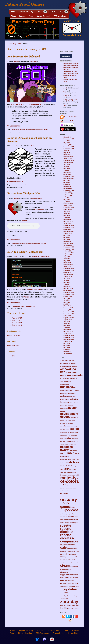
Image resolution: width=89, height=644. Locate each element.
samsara (74, 548)
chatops (77, 390)
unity (62, 590)
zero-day (44, 243)
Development (36, 256)
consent (73, 396)
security (63, 557)
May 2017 (67, 282)
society (74, 560)
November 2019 (69, 227)
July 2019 (67, 235)
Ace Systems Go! (36, 105)
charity (72, 390)
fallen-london (64, 432)
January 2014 (68, 353)
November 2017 (69, 271)
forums (65, 435)
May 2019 (67, 239)
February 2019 (13, 346)
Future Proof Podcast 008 (23, 194)
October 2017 (68, 273)
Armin (66, 88)
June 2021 (67, 198)
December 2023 (69, 161)
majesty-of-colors (70, 480)
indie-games (64, 457)
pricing (77, 517)
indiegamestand (66, 459)
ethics (68, 429)
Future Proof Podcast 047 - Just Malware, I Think (71, 75)
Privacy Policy (59, 633)
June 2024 (67, 151)
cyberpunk (64, 408)
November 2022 (69, 176)
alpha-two (69, 370)
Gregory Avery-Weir (70, 100)
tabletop (63, 580)
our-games (45, 129)
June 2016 (67, 300)
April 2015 (67, 328)
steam (65, 565)
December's (39, 210)
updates (71, 589)
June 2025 (67, 141)
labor (62, 469)
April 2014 (67, 349)
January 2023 (68, 174)
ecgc (72, 426)
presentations (64, 517)
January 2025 (68, 145)
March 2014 (67, 351)
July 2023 (67, 164)
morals (68, 488)
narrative (67, 491)
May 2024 (67, 153)
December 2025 (69, 139)
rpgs (64, 545)
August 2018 (68, 255)
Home (13, 12)
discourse (64, 423)
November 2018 (69, 249)
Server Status (74, 633)
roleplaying (74, 523)
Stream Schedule (44, 16)
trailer (77, 583)
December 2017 (69, 269)
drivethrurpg (65, 426)
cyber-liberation (69, 405)
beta (70, 381)
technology (65, 583)
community (65, 393)
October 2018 (68, 251)
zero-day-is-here (66, 605)
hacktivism (68, 444)
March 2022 (67, 186)
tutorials (66, 587)
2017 (70, 361)
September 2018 (69, 253)
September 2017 (69, 275)
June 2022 (67, 182)
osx (61, 504)
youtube (66, 599)
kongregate (76, 466)
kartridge (66, 466)
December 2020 (69, 208)
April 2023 (67, 170)
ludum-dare (71, 475)
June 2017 (67, 280)
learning (71, 469)
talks (68, 581)
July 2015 (67, 322)
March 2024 (67, 155)
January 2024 (68, 159)
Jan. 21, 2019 (17, 320)
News (40, 198)
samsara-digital (66, 551)
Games (40, 12)
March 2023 (67, 172)
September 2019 (69, 231)
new (71, 491)
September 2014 (69, 339)
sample (69, 548)
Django (26, 297)
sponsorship (76, 563)
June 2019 (67, 237)
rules (67, 545)
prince (62, 520)
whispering (63, 596)
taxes (72, 581)
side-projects (70, 557)
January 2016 (68, 310)
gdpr (64, 441)
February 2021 (68, 204)
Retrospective (46, 256)
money (63, 488)
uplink (62, 593)
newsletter (64, 494)
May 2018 (67, 261)
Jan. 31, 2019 (17, 325)
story (71, 569)
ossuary (69, 500)
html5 (71, 450)
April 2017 (67, 284)
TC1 (65, 92)
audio (62, 381)
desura (63, 411)
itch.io (74, 462)
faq (68, 432)
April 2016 (67, 304)
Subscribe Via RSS (70, 117)
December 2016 (69, 292)
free (69, 435)
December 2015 (69, 312)
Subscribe (66, 56)
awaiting (66, 381)
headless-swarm (29, 243)
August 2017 (68, 276)
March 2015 (67, 330)
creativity (31, 129)
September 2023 (69, 163)
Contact (22, 16)
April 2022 (67, 184)
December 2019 (69, 225)
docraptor (70, 423)
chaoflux (67, 390)
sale (63, 547)
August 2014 (68, 341)
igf (79, 454)
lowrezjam (64, 475)
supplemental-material (69, 575)
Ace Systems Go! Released (24, 57)
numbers (71, 494)
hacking (62, 444)
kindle (71, 466)
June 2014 (67, 345)
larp (66, 469)
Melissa (16, 61)
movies (62, 491)
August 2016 (68, 296)
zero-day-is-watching (74, 608)
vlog (69, 593)
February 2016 (68, 308)
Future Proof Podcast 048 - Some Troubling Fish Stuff (71, 68)
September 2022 (69, 178)
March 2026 (67, 137)
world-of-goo (75, 596)
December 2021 (69, 190)
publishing (74, 520)
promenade (67, 520)
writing (62, 599)
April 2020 (67, 218)
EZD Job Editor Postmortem (25, 252)
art (61, 378)
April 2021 (67, 202)
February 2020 (68, 221)
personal (62, 511)
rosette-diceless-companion (69, 538)
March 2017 (67, 286)
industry (74, 459)
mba (70, 485)
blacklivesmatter (64, 384)
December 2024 (69, 147)
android (74, 372)
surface (62, 578)
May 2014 (67, 347)
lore (68, 472)
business (67, 387)
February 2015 (68, 331)
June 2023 (67, 167)
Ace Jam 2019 (16, 105)
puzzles (62, 523)
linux (65, 472)
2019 (19, 44)
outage (73, 507)
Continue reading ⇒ (15, 126)
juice (61, 466)
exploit (74, 429)
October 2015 (68, 316)
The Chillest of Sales (70, 71)
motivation (73, 488)
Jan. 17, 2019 (17, 318)
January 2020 (68, 223)
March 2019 (67, 241)
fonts (62, 435)
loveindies (73, 472)
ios (67, 463)
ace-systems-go (22, 129)
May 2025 (67, 143)
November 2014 (69, 337)
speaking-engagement (66, 563)
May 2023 (67, 168)
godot (68, 441)
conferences (65, 396)
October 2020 (68, 210)
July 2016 (67, 298)
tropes (62, 587)
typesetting (72, 587)
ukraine (77, 587)
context (62, 399)
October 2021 (68, 192)
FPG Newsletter (60, 16)
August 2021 (68, 196)
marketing (64, 485)
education (63, 429)
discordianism (71, 420)
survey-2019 (74, 578)
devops (23, 306)
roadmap (67, 523)
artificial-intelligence (70, 378)
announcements (71, 375)
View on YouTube (68, 121)
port (72, 514)
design (73, 408)
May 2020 (67, 216)
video (66, 593)
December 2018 (14, 335)
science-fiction (75, 551)
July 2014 (67, 343)
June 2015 (67, 324)
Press (31, 16)
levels (62, 472)
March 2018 (67, 263)
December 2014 (69, 335)
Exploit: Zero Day (26, 12)
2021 (73, 361)
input (78, 459)
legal (75, 469)
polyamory (67, 514)
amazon (14, 185)
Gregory (17, 256)
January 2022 (68, 188)
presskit (71, 517)
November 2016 (69, 294)
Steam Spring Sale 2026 (71, 64)
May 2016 (67, 302)
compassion (73, 393)
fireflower (72, 432)
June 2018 (67, 259)
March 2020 (67, 220)
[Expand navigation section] (45, 12)
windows (69, 596)
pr (74, 514)
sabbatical (72, 545)
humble (69, 453)
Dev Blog (13, 44)
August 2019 (68, 233)
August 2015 (68, 320)
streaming (64, 572)
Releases (34, 61)
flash (77, 432)
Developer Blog (57, 12)
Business (34, 198)
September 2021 (69, 194)
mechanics (74, 485)
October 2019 (68, 229)
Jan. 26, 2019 (17, 323)
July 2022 (67, 180)
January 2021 (68, 206)
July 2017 (67, 278)
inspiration (63, 463)
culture (71, 402)
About (13, 16)
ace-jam (14, 129)
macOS (77, 475)
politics (62, 514)
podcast (38, 243)
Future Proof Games (25, 4)
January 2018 (68, 267)
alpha (64, 369)
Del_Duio (66, 96)
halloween (74, 444)
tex (70, 584)
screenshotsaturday (68, 554)
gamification (75, 438)
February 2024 (68, 157)
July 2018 (67, 257)
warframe (73, 593)
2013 (61, 361)
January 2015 (68, 334)
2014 (64, 361)
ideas (76, 454)
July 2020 (67, 212)
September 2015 (69, 318)
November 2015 (69, 314)
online (24, 220)
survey (67, 578)
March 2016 (67, 306)
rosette (19, 185)
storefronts (66, 569)
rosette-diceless (27, 185)
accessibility (65, 363)
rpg (61, 545)
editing (75, 426)
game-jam (38, 129)
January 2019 (68, 245)
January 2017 (68, 290)
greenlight (74, 441)
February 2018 (68, 265)
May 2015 (67, 326)
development (16, 306)
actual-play (75, 366)
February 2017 (68, 288)
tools (27, 306)
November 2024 (69, 149)
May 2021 (67, 200)
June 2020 (67, 214)
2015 (67, 361)
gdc (61, 441)
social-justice (68, 560)
